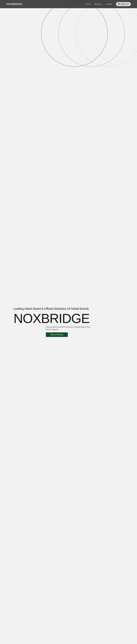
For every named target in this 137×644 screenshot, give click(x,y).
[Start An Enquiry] (57, 335)
